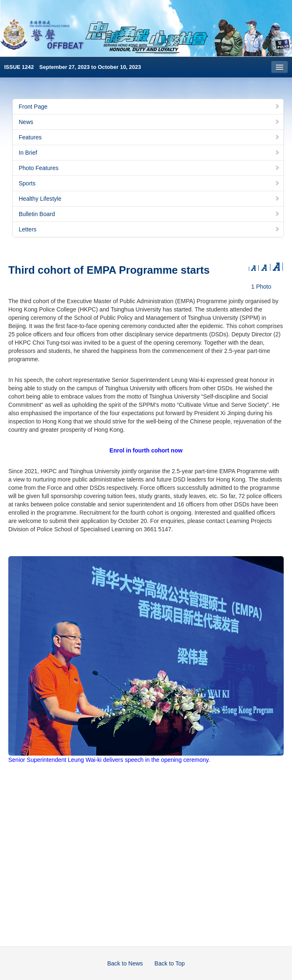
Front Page (149, 107)
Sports (149, 183)
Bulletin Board (149, 214)
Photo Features (149, 168)
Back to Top (170, 963)
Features (149, 137)
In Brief (149, 153)
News (149, 122)
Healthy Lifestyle (149, 199)
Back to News (125, 963)
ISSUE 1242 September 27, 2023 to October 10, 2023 (73, 67)
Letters (149, 229)
